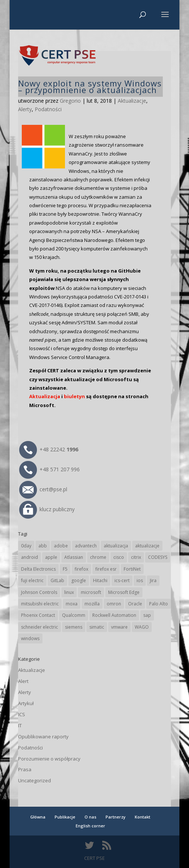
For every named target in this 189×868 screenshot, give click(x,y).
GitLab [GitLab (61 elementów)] (57, 580)
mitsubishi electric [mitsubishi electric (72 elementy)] (40, 604)
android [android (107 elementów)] (30, 557)
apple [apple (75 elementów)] (51, 557)
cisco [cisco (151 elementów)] (119, 557)
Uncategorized (35, 780)
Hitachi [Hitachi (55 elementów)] (100, 580)
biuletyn (74, 396)
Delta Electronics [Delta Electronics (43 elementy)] (38, 569)
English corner (90, 826)
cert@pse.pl (43, 489)
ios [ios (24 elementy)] (140, 580)
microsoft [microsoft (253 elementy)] (91, 592)
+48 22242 (49, 449)
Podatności (48, 109)
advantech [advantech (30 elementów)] (86, 546)
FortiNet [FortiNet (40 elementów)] (132, 569)
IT (20, 725)
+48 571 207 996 (49, 469)
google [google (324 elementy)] (79, 580)
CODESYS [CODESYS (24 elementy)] (158, 557)
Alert (23, 681)
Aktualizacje (132, 101)
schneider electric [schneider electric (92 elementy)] (39, 627)
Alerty (25, 109)
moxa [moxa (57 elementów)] (72, 604)
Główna (38, 817)
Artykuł (26, 703)
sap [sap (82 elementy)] (147, 615)
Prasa (25, 769)
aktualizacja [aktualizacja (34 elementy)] (116, 546)
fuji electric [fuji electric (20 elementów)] (32, 580)
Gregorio (70, 101)
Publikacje (65, 817)
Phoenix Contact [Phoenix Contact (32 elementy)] (38, 615)
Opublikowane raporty (43, 737)
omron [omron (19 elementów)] (114, 604)
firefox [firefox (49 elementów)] (81, 569)
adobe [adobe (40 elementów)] (61, 546)
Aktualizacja (45, 396)
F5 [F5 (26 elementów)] (65, 569)
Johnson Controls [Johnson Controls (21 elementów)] (39, 592)
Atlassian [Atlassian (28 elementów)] (74, 557)
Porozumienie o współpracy (49, 759)
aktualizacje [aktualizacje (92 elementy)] (147, 546)
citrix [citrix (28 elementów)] (136, 557)
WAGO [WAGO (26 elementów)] (142, 627)
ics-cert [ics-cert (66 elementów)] (122, 580)
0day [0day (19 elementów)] (26, 546)
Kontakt (142, 817)
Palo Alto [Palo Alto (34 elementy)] (159, 604)
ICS (22, 714)
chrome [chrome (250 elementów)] (98, 557)
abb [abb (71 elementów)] (43, 546)
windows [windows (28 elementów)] (30, 638)
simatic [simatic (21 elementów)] (97, 627)
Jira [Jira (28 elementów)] (153, 580)
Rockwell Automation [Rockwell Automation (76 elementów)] (114, 615)
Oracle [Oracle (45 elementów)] (135, 604)
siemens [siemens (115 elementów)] (74, 627)
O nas (90, 817)
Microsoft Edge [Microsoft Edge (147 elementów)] (124, 592)
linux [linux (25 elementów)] (69, 592)
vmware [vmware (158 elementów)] (119, 627)
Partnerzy (116, 817)
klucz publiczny (47, 509)
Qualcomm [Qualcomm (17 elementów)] (74, 615)
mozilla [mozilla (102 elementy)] (92, 604)
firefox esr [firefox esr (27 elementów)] (106, 569)
